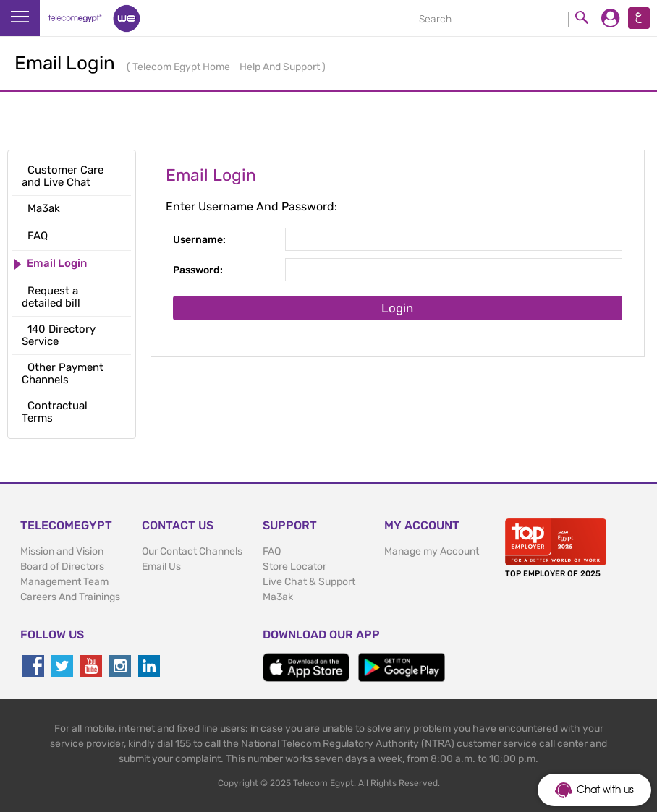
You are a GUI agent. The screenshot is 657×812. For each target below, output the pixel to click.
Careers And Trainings (70, 597)
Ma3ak (278, 597)
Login (397, 308)
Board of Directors (62, 567)
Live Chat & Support (309, 582)
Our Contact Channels (192, 551)
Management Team (64, 582)
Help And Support (281, 67)
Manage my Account (432, 551)
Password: (198, 270)
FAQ (272, 551)
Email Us (161, 567)
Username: (199, 240)
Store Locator (294, 567)
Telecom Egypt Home (182, 67)
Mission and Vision (62, 551)
